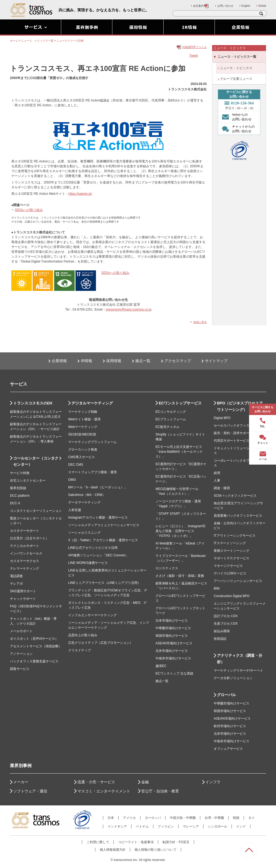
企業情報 (59, 361)
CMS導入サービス (82, 457)
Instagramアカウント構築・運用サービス (98, 518)
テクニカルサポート (25, 546)
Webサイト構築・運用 (84, 419)
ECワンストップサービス (180, 403)
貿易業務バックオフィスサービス (238, 516)
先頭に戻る (200, 322)
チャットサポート (23, 599)
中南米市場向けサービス (173, 658)
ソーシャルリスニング (84, 533)
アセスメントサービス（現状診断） (36, 646)
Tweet (194, 56)
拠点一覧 (143, 361)
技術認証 (220, 639)
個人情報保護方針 (113, 850)
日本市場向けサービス (172, 621)
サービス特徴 (20, 473)
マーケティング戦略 (83, 412)
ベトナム (142, 826)
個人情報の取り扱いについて (156, 850)
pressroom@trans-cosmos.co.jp (129, 309)
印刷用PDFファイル (195, 47)
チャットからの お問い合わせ (237, 129)
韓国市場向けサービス (172, 636)
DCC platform (20, 496)
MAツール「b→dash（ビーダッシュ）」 (98, 487)
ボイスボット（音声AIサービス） (34, 639)
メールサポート (21, 631)
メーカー (21, 782)
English (246, 6)
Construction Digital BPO (232, 596)
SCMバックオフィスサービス (235, 496)
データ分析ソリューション (233, 678)
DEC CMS (76, 465)
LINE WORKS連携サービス (88, 563)
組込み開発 (222, 631)
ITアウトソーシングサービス (235, 536)
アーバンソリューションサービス (238, 581)
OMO (72, 480)
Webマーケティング (83, 427)
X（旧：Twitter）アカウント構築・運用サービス (103, 540)
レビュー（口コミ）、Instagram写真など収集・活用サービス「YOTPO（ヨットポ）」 (180, 531)
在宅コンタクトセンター (28, 481)
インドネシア (117, 826)
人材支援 (75, 510)
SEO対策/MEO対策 (82, 434)
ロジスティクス (167, 568)
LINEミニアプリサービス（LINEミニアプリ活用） (104, 583)
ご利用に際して (98, 842)
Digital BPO (222, 418)
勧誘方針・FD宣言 (176, 842)
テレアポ (16, 584)
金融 (145, 782)
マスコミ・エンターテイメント (104, 791)
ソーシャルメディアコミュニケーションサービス (104, 525)
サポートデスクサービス (232, 558)
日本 (111, 818)
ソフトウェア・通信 (30, 791)
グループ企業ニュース (236, 79)
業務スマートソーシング (232, 551)
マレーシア (191, 826)
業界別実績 (18, 488)
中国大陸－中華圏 (183, 818)
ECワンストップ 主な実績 (174, 673)
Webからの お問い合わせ (235, 117)
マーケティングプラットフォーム (92, 442)
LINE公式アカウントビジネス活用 (93, 548)
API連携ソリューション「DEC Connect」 (99, 555)
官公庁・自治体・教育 (160, 791)
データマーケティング (84, 502)
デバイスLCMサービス (230, 573)
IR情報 (87, 361)
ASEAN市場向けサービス (174, 643)
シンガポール (218, 826)
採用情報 (114, 361)
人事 (217, 481)
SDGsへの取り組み (29, 210)
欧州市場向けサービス (230, 726)
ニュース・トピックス (236, 68)
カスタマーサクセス (25, 561)
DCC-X (15, 503)
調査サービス (20, 669)
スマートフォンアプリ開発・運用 (92, 472)
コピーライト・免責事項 (136, 842)
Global (262, 6)
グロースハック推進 (83, 450)
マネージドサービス (228, 566)
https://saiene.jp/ (80, 194)
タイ (251, 818)
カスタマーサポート (25, 531)
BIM (217, 588)
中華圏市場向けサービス (173, 628)
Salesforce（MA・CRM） (87, 495)
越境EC (161, 666)
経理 (217, 473)
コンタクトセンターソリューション (36, 511)
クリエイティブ (80, 650)
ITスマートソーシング (230, 543)
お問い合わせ (225, 6)
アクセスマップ (178, 361)
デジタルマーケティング (92, 403)
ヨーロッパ (153, 818)
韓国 (236, 818)
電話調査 (16, 576)
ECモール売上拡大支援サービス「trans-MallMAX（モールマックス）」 (179, 452)
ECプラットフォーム (171, 419)
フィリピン (166, 826)
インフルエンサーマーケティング (92, 615)
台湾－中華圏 (214, 818)
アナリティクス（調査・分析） (240, 659)
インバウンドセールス (26, 553)
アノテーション (21, 654)
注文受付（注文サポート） (29, 538)
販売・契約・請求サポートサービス (240, 433)
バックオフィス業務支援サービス (34, 661)
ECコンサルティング (171, 412)
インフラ (213, 782)
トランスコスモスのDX (33, 403)
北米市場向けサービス (172, 651)
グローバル (226, 695)
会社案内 (201, 6)
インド (241, 826)
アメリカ (129, 818)
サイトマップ (216, 361)
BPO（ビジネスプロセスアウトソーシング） (240, 406)
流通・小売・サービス (96, 782)
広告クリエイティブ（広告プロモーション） (101, 643)
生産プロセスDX (226, 624)
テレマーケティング (25, 569)
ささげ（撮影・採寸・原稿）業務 (180, 576)
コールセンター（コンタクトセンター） (38, 461)
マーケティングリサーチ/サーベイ (238, 670)
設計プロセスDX (226, 616)
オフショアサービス (228, 749)
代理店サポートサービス (232, 441)
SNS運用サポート (23, 591)
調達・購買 (222, 488)
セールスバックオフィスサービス (238, 426)
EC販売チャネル (168, 427)
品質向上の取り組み (83, 635)
